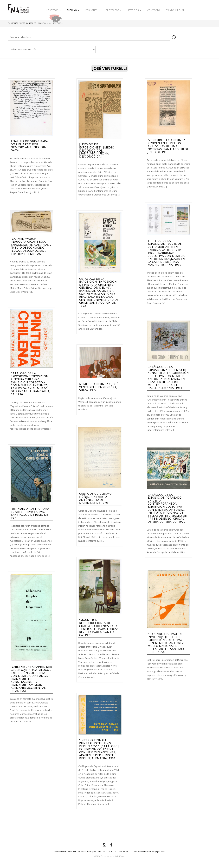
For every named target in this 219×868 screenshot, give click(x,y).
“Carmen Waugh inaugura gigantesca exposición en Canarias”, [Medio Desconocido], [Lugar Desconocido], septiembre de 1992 (31, 246)
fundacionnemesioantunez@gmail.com (149, 852)
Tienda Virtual (175, 10)
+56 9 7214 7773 (109, 852)
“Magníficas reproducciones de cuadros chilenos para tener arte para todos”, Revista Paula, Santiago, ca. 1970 (99, 628)
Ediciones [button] (93, 10)
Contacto (154, 10)
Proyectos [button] (114, 10)
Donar (67, 18)
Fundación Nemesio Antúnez (19, 12)
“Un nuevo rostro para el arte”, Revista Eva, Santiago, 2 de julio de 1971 (30, 513)
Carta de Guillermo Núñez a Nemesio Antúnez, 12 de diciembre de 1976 (95, 498)
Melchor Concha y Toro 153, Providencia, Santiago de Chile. (78, 852)
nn (52, 49)
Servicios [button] (134, 10)
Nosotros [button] (53, 10)
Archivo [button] (73, 10)
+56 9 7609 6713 (125, 852)
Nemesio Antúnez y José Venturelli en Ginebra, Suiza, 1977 (99, 387)
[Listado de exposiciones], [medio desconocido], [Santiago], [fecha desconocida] (97, 150)
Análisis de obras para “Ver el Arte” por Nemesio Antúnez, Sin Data (29, 146)
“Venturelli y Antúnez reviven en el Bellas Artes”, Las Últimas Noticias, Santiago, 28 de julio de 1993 (168, 146)
